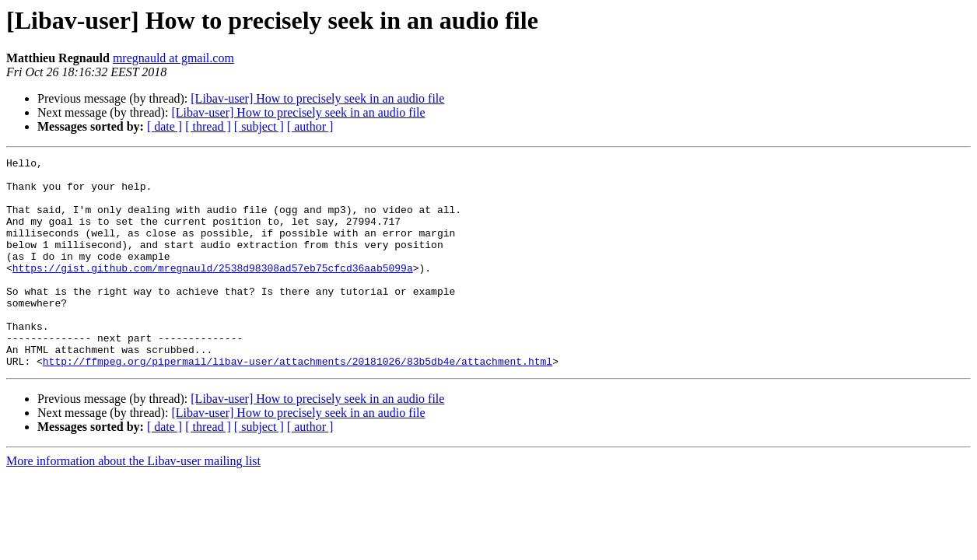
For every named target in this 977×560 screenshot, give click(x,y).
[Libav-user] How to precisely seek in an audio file (317, 98)
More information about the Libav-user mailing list (133, 503)
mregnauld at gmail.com (173, 58)
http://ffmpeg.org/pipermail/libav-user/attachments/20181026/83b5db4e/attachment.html (298, 403)
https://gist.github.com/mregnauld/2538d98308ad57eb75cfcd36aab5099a (213, 291)
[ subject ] (259, 126)
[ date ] (165, 126)
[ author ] (310, 126)
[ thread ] (208, 126)
